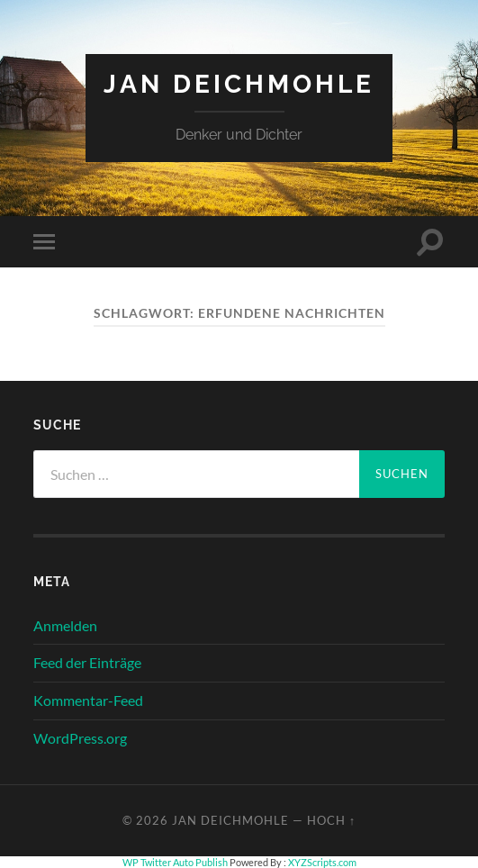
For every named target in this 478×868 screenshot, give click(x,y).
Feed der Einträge (87, 662)
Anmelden (65, 625)
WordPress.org (80, 738)
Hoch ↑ (331, 820)
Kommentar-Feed (88, 700)
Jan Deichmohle (239, 84)
